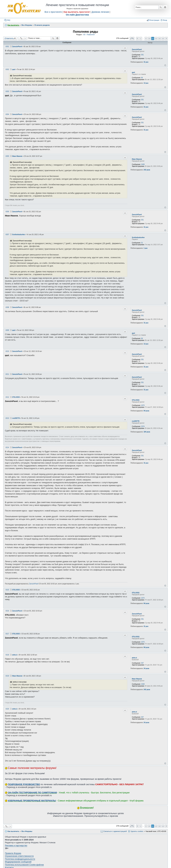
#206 (7, 212)
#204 (7, 114)
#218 (7, 655)
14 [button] (163, 38)
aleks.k (134, 658)
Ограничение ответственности (19, 856)
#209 (7, 330)
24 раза (146, 668)
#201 (7, 47)
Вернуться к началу (165, 65)
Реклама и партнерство (16, 845)
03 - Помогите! (89, 35)
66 (142, 78)
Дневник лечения (100, 12)
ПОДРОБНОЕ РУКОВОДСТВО (24, 784)
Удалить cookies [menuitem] (137, 831)
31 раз (146, 62)
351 (142, 55)
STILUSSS (136, 400)
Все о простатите (53, 12)
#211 (7, 374)
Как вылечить (13, 831)
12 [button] (156, 38)
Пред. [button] (137, 38)
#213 (7, 418)
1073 (143, 405)
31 (142, 243)
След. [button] (166, 38)
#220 (7, 709)
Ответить (9, 38)
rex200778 (136, 421)
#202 (7, 69)
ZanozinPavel (137, 49)
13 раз (146, 83)
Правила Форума (13, 853)
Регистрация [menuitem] (154, 20)
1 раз (146, 248)
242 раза (147, 170)
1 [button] (141, 38)
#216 (7, 611)
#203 (7, 91)
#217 (7, 634)
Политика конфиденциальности (20, 859)
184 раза (147, 432)
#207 (7, 235)
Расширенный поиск (165, 7)
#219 (7, 676)
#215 (7, 590)
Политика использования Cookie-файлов (24, 865)
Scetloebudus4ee (138, 237)
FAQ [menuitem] (9, 20)
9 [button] (146, 38)
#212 (7, 397)
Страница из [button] (132, 38)
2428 (143, 164)
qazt (133, 72)
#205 (7, 156)
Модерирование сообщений (18, 862)
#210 (7, 351)
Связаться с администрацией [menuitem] (115, 831)
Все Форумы (27, 831)
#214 (7, 447)
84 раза (146, 411)
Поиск (161, 7)
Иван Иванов (137, 159)
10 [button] (149, 38)
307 (142, 663)
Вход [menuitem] (165, 20)
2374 (143, 426)
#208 (7, 307)
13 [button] (159, 38)
